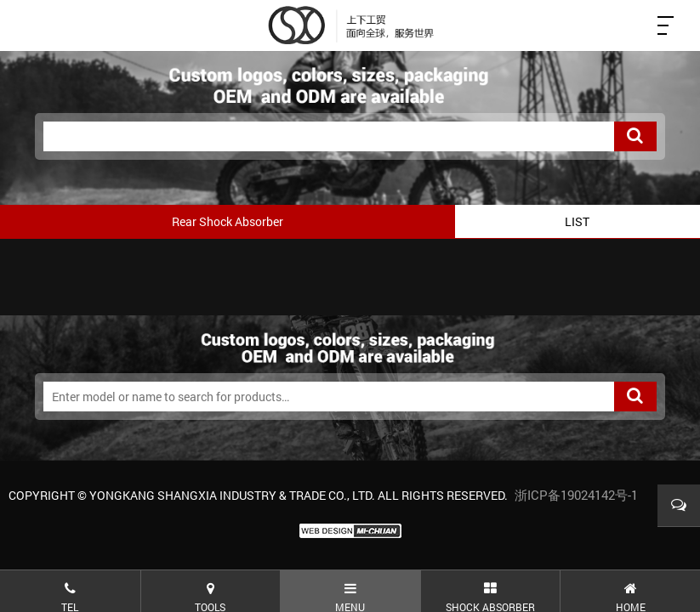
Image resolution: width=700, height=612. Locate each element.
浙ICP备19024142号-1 (576, 495)
